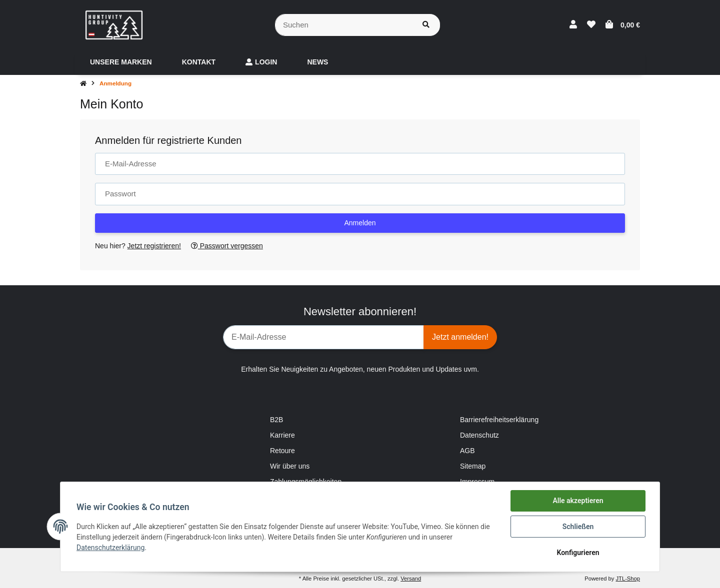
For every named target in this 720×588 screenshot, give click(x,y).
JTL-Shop (628, 579)
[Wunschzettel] (591, 25)
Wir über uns (290, 466)
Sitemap (473, 466)
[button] (573, 25)
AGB (467, 451)
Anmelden (360, 223)
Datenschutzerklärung (110, 548)
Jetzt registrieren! (154, 246)
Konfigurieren (578, 553)
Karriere (282, 435)
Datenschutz (479, 435)
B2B (276, 420)
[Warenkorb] (623, 25)
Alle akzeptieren (578, 501)
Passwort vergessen (227, 246)
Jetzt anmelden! (460, 337)
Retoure (282, 451)
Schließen (578, 527)
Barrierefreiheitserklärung (499, 420)
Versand (411, 579)
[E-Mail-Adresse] (323, 337)
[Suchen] (344, 25)
